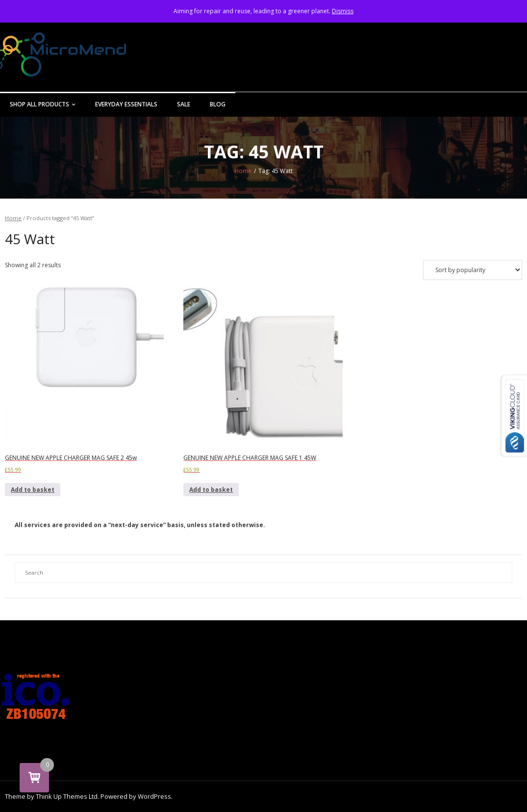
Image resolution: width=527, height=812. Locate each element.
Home (243, 171)
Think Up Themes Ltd (67, 796)
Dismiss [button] (343, 11)
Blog (218, 104)
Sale (184, 104)
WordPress (154, 796)
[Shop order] (473, 270)
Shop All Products (39, 104)
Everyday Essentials (126, 104)
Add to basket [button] (33, 490)
